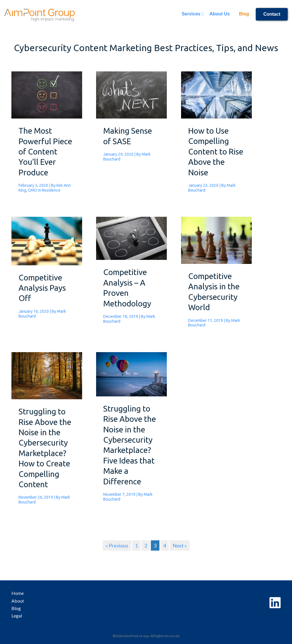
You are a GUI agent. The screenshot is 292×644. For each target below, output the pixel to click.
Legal (17, 616)
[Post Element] (47, 136)
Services (191, 14)
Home (18, 593)
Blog (244, 14)
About (18, 601)
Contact (272, 14)
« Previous (117, 545)
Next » (180, 545)
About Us (220, 14)
